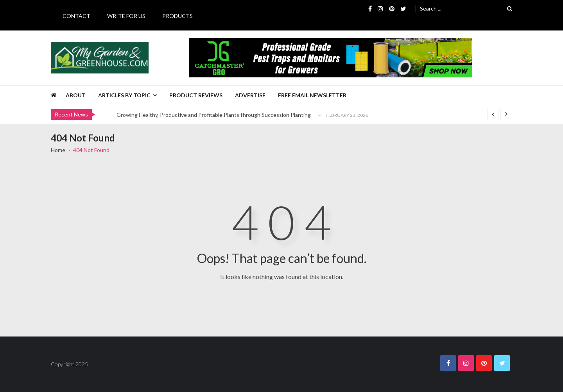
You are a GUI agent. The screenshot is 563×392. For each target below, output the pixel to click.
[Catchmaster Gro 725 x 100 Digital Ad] (331, 58)
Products (178, 16)
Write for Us (126, 16)
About (76, 95)
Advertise (250, 95)
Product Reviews (196, 95)
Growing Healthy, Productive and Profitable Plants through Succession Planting (214, 115)
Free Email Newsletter (312, 95)
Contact (76, 16)
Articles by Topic (124, 95)
